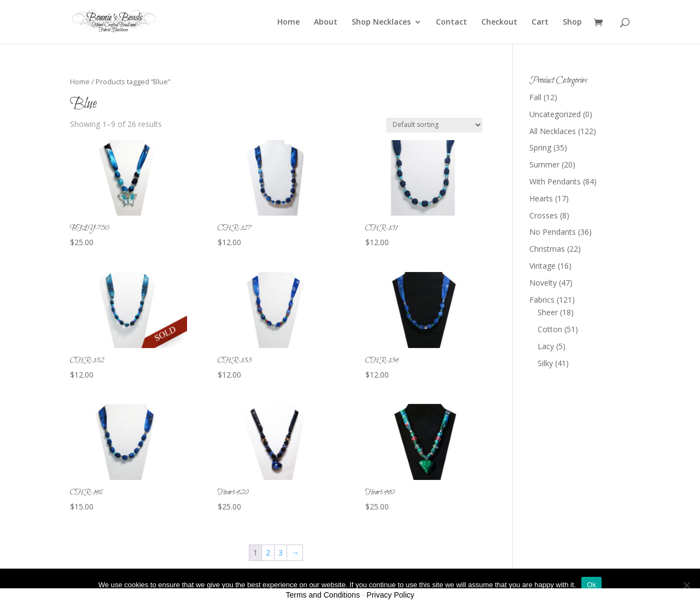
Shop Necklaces (381, 22)
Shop (572, 22)
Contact (451, 22)
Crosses (544, 215)
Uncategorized (555, 114)
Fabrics (542, 300)
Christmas (547, 249)
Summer (544, 164)
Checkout (499, 22)
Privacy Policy (390, 595)
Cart (540, 22)
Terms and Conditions (323, 595)
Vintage (542, 266)
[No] (686, 585)
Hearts (541, 198)
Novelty (543, 283)
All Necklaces (553, 131)
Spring (540, 147)
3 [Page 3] (281, 552)
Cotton (550, 329)
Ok (591, 585)
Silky (545, 363)
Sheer (548, 312)
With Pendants (555, 181)
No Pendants (553, 232)
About (326, 22)
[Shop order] (434, 125)
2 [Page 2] (268, 552)
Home (288, 22)
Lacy (546, 346)
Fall (535, 97)
